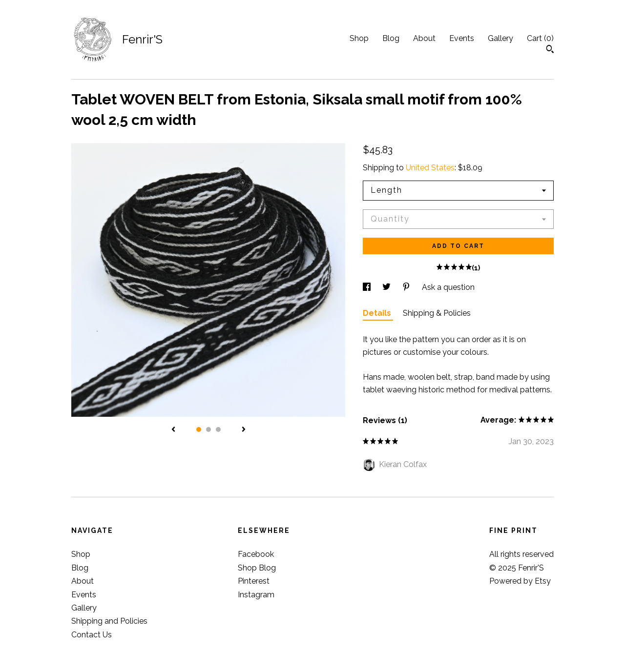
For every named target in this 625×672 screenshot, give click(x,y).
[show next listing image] (244, 430)
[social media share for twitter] (387, 287)
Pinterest (254, 581)
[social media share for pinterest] (407, 287)
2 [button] (208, 429)
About (424, 38)
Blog (391, 38)
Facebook (256, 554)
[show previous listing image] (173, 430)
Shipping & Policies (437, 313)
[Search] (550, 50)
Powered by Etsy (520, 581)
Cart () (540, 38)
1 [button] (199, 429)
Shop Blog (257, 568)
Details (378, 313)
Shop (359, 38)
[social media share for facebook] (368, 287)
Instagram (256, 595)
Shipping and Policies (109, 621)
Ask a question (448, 287)
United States (430, 168)
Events (462, 38)
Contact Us (92, 635)
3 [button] (218, 429)
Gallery (500, 38)
